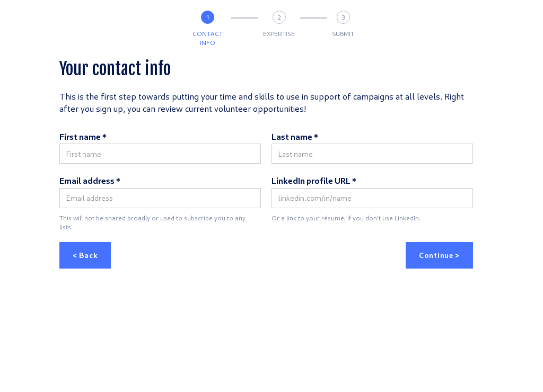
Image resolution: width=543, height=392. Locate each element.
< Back (85, 255)
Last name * (295, 136)
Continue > (439, 255)
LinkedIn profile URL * (314, 180)
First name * (83, 136)
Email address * (90, 180)
